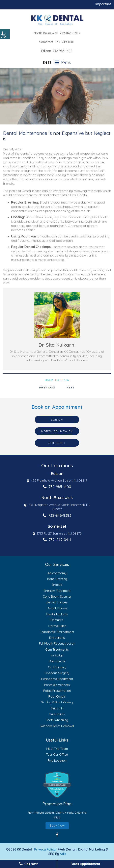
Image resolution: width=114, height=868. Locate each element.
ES (50, 63)
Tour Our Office (57, 754)
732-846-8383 (70, 33)
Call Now (28, 864)
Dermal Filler (57, 626)
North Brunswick (46, 33)
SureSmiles (57, 714)
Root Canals (57, 696)
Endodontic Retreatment (57, 632)
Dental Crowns (57, 608)
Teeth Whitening (57, 720)
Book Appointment (85, 864)
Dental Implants (57, 614)
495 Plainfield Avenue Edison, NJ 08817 (57, 480)
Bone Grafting (57, 579)
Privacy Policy (45, 849)
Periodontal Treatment (57, 679)
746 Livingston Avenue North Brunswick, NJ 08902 (57, 507)
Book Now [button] (57, 825)
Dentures (57, 620)
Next (71, 387)
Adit (63, 854)
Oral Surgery (57, 667)
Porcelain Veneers (57, 685)
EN (45, 63)
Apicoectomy (57, 573)
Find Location (57, 761)
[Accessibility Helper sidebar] (5, 34)
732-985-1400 (63, 51)
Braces (57, 585)
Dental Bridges (57, 602)
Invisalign (57, 655)
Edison (46, 51)
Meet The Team (57, 749)
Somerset (46, 42)
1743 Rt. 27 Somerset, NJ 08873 (57, 533)
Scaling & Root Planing (57, 702)
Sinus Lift (57, 708)
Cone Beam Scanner (57, 596)
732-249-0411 (65, 42)
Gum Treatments (57, 649)
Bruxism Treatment (57, 591)
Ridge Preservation (57, 691)
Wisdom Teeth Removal (57, 726)
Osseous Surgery (57, 673)
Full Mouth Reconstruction (57, 643)
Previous (47, 387)
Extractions (57, 638)
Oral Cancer (57, 661)
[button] (57, 785)
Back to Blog (57, 380)
